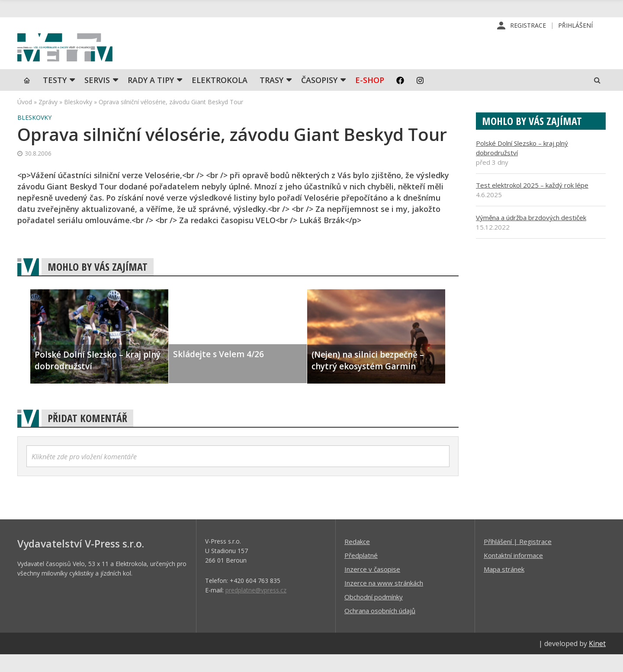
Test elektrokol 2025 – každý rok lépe (532, 202)
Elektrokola (220, 97)
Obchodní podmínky (374, 614)
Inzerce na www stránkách (384, 600)
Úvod (25, 119)
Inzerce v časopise (372, 586)
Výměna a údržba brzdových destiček (531, 235)
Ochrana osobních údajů (380, 628)
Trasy (271, 97)
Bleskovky (78, 119)
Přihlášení (575, 26)
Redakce (357, 559)
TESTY (55, 97)
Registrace (528, 26)
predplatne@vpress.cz (256, 607)
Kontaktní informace (513, 573)
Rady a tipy (151, 97)
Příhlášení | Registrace (518, 559)
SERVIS (97, 97)
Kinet (597, 661)
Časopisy (319, 97)
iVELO (91, 57)
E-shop (370, 97)
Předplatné (361, 573)
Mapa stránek (504, 586)
